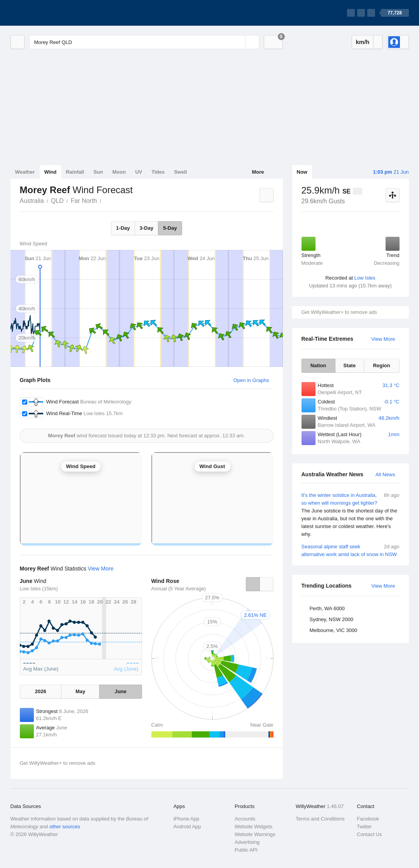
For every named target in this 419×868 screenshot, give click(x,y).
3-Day (146, 228)
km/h (362, 42)
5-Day (170, 228)
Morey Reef (105, 200)
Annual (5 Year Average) (179, 589)
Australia (32, 201)
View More (383, 339)
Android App (187, 827)
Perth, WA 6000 (327, 608)
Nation (318, 365)
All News (385, 474)
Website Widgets (253, 827)
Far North (84, 201)
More (258, 172)
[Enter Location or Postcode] (144, 42)
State (349, 365)
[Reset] (238, 42)
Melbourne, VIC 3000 (334, 630)
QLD (57, 201)
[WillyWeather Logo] (47, 13)
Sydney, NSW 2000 (331, 619)
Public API (246, 850)
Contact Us (369, 834)
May (80, 691)
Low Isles (365, 278)
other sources (65, 827)
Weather (25, 172)
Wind (51, 172)
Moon (119, 172)
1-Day (123, 228)
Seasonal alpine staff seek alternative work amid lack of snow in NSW (351, 550)
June (121, 691)
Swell (180, 172)
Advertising (247, 842)
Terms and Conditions (320, 819)
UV (138, 172)
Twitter (364, 827)
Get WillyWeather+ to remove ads (339, 312)
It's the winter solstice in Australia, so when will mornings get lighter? (351, 515)
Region (382, 365)
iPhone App (187, 819)
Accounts (245, 819)
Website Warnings (255, 834)
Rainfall (75, 172)
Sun (98, 172)
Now (302, 172)
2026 (41, 691)
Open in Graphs (251, 380)
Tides (158, 172)
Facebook (368, 819)
